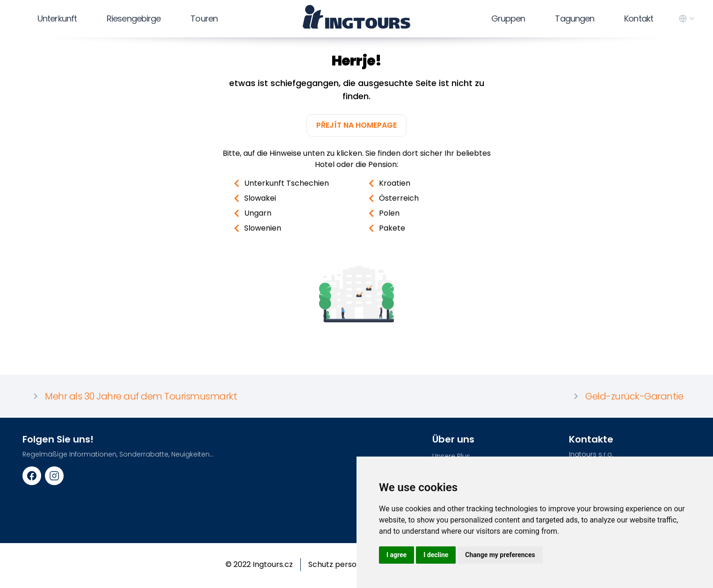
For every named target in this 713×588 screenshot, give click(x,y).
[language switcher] (687, 19)
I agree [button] (397, 555)
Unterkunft (57, 18)
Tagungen (575, 18)
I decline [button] (436, 555)
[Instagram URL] (54, 476)
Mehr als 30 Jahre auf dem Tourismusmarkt (133, 396)
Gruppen (508, 18)
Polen (382, 213)
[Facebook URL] (32, 476)
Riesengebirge (134, 18)
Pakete (385, 228)
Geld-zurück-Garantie (627, 396)
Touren (204, 18)
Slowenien (255, 228)
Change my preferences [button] (500, 555)
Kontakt (639, 18)
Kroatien (387, 183)
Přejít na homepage (356, 125)
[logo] (357, 17)
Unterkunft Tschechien (279, 183)
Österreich (391, 198)
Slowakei (253, 198)
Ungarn (250, 213)
